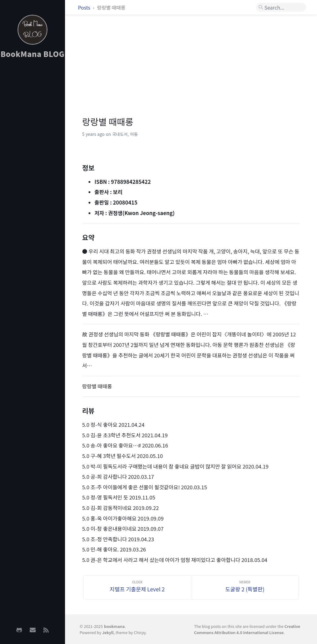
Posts (85, 7)
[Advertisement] (33, 161)
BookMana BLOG (33, 54)
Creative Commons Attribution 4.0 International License (247, 629)
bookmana (114, 626)
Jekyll (108, 632)
